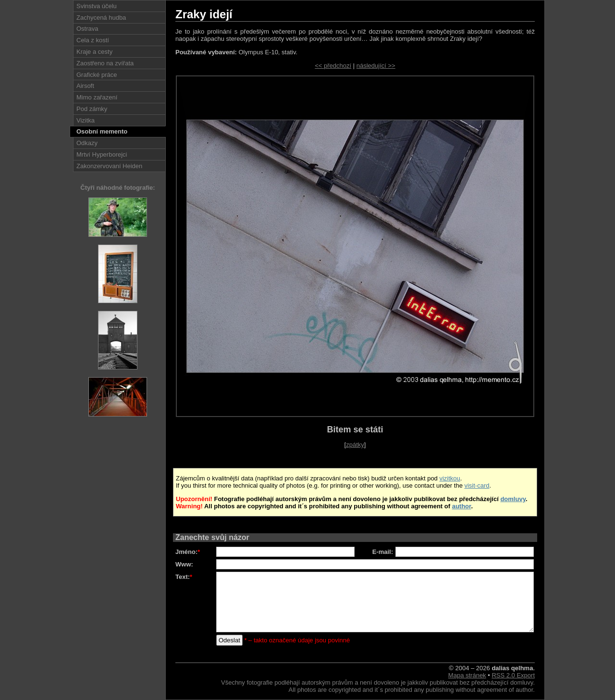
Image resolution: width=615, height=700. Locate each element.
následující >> (376, 66)
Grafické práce (97, 75)
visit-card (477, 485)
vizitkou (449, 478)
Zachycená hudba (101, 18)
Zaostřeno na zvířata (105, 63)
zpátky (355, 445)
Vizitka (86, 120)
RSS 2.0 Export (513, 675)
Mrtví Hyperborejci (102, 154)
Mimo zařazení (97, 97)
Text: (184, 577)
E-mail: (383, 552)
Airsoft (85, 86)
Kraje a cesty (94, 52)
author (462, 506)
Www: (184, 564)
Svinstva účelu (97, 6)
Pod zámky (92, 109)
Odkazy (87, 143)
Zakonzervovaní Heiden (109, 166)
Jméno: (188, 552)
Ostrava (87, 29)
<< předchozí (333, 66)
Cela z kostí (93, 40)
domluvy (513, 499)
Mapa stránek (467, 675)
